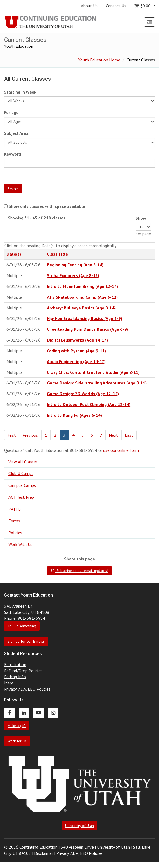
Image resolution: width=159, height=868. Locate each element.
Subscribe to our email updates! (80, 571)
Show (141, 218)
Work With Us (20, 544)
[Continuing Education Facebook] (11, 713)
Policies (15, 533)
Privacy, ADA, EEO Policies (27, 689)
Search (13, 189)
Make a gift (17, 726)
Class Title (57, 254)
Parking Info (15, 677)
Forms (14, 521)
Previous (30, 435)
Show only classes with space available (47, 206)
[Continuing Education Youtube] (40, 713)
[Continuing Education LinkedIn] (26, 713)
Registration (15, 664)
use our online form (121, 450)
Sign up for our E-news (26, 641)
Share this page (80, 559)
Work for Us (17, 741)
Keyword (13, 154)
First (12, 435)
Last (129, 435)
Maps (9, 683)
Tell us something (22, 626)
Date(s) (14, 254)
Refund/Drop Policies (23, 671)
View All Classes (23, 462)
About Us (89, 6)
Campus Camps (22, 485)
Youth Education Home (99, 60)
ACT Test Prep (21, 497)
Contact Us (116, 6)
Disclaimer (44, 853)
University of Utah (80, 826)
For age (11, 112)
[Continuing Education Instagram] (54, 713)
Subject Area (16, 133)
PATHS (15, 509)
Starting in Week (20, 92)
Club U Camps (21, 473)
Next (113, 435)
